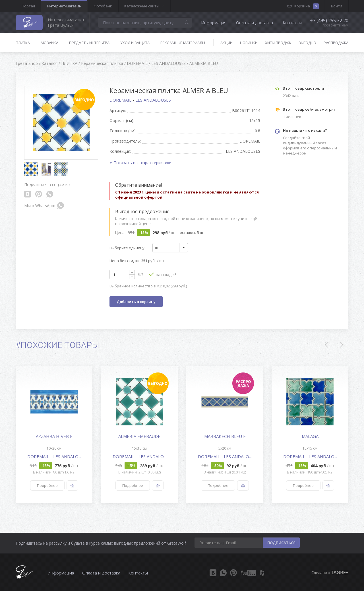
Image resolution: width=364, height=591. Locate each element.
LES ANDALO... (67, 456)
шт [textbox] (158, 248)
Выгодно (307, 43)
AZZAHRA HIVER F (54, 436)
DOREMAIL (121, 100)
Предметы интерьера (89, 43)
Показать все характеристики (142, 163)
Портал (28, 6)
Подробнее (47, 485)
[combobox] (170, 248)
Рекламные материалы (183, 43)
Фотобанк (103, 6)
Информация (214, 23)
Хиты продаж (278, 43)
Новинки (249, 43)
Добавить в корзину (136, 302)
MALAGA (310, 436)
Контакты (292, 23)
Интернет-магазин (64, 6)
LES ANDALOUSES (153, 100)
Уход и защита (135, 43)
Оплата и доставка (255, 23)
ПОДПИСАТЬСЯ (281, 543)
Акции (227, 43)
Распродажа (336, 43)
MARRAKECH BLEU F (225, 436)
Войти (337, 6)
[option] (54, 434)
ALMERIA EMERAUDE (139, 436)
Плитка (23, 43)
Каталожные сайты (142, 6)
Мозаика (49, 43)
